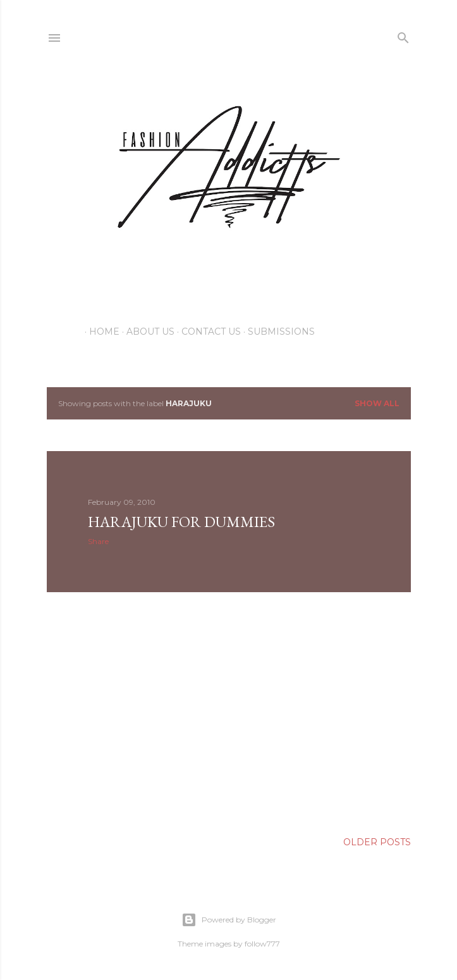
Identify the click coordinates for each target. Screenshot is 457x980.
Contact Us (207, 332)
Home (100, 332)
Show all (377, 403)
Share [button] (98, 541)
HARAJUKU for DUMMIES (181, 522)
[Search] (403, 35)
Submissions (277, 332)
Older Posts (377, 842)
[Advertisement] (229, 712)
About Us (146, 332)
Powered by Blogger (229, 920)
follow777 (262, 944)
